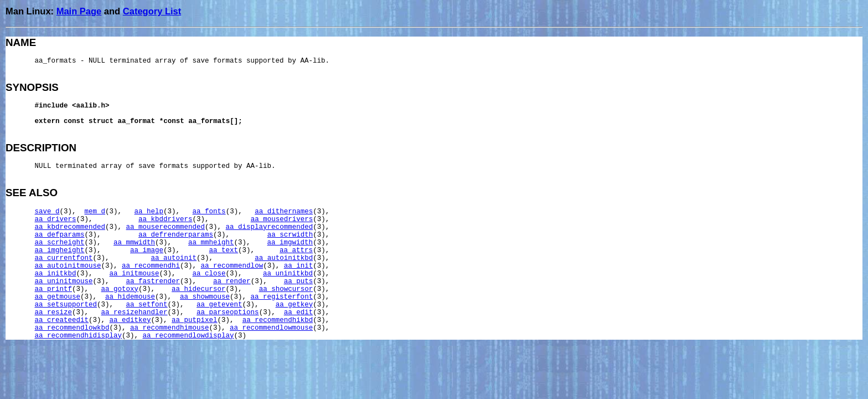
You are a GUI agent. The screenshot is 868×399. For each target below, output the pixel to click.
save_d (47, 212)
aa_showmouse (205, 297)
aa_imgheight (60, 250)
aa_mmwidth (134, 243)
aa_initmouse (135, 274)
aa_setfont (147, 305)
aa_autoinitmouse (68, 266)
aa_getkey (294, 305)
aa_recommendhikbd (278, 320)
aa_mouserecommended (166, 227)
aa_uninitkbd (288, 274)
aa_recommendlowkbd (72, 328)
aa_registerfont (282, 297)
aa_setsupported (66, 305)
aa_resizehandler (135, 313)
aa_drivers (56, 219)
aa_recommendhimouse (170, 328)
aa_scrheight (60, 243)
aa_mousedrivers (282, 219)
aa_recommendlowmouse (271, 328)
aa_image (147, 250)
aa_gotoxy (120, 289)
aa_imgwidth (290, 243)
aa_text (224, 250)
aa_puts (299, 282)
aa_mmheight (211, 243)
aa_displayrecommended (270, 227)
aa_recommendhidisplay (79, 336)
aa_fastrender (153, 282)
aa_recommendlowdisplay (188, 336)
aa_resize (54, 313)
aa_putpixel (195, 320)
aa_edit (299, 313)
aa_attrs (296, 250)
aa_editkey (130, 320)
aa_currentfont (64, 258)
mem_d (95, 212)
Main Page (79, 11)
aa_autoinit (174, 258)
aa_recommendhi (151, 266)
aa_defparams (60, 235)
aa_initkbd (56, 274)
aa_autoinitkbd (284, 258)
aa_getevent (219, 305)
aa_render (232, 282)
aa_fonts (209, 212)
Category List (152, 11)
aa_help (149, 212)
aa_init (299, 266)
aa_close (209, 274)
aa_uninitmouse (64, 282)
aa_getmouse (58, 297)
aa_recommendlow (232, 266)
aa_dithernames (284, 212)
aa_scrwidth (290, 235)
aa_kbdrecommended (70, 227)
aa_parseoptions (228, 313)
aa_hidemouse (130, 297)
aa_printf (54, 289)
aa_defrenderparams (176, 235)
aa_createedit (62, 320)
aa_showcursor (286, 289)
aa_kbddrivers (166, 219)
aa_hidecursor (199, 289)
